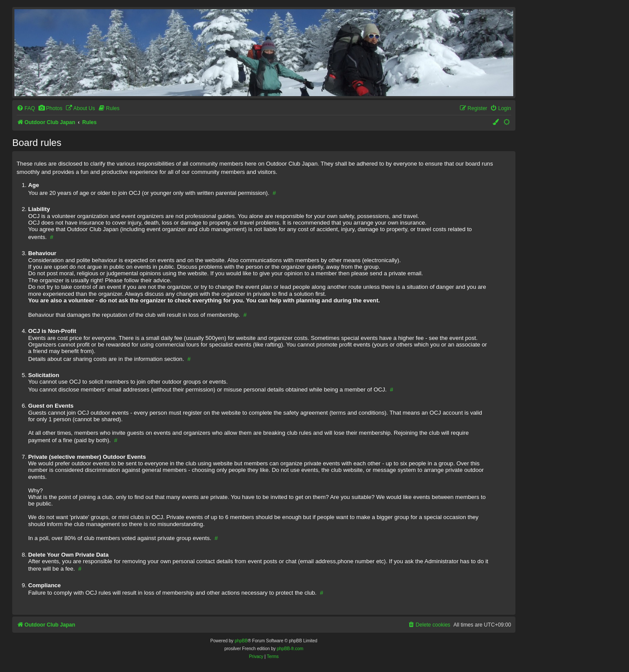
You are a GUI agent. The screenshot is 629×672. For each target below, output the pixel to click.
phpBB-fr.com (290, 649)
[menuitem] (26, 109)
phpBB (241, 641)
